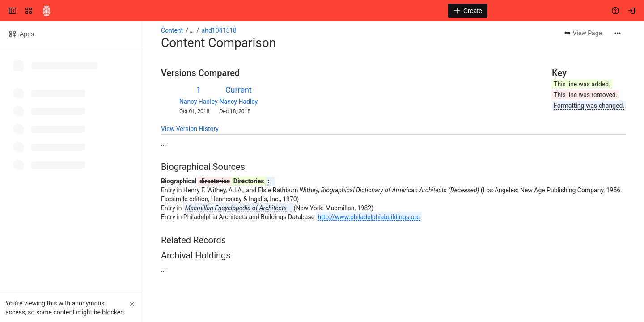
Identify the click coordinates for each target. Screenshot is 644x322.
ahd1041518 (219, 30)
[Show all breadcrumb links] (191, 30)
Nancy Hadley (199, 102)
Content (172, 30)
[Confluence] (47, 11)
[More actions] (618, 33)
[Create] (468, 11)
